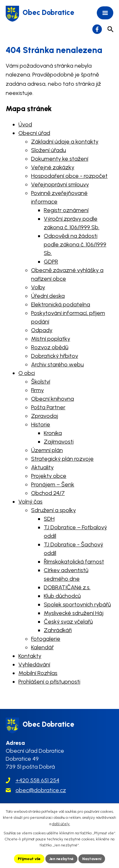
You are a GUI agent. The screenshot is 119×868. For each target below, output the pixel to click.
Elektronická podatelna (61, 304)
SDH (49, 519)
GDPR (51, 262)
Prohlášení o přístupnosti (49, 682)
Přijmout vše (29, 859)
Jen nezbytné (61, 859)
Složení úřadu (49, 150)
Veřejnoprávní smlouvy (60, 184)
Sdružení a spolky (53, 510)
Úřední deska (48, 296)
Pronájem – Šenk (53, 484)
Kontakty (30, 656)
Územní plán (47, 450)
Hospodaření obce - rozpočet (69, 176)
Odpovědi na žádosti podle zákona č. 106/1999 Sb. (75, 244)
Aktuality (42, 467)
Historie (41, 424)
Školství (41, 382)
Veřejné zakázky (53, 167)
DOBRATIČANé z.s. (67, 587)
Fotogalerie (46, 639)
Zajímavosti (59, 442)
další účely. (61, 824)
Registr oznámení (66, 210)
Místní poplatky (51, 339)
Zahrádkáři (58, 630)
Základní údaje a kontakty (65, 142)
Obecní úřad (34, 133)
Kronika (53, 433)
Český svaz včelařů (68, 622)
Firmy (37, 390)
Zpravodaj (45, 416)
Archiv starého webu (57, 364)
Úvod (25, 124)
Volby (38, 287)
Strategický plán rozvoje (62, 459)
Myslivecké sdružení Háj (74, 613)
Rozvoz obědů (50, 347)
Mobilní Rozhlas (38, 673)
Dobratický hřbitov (55, 356)
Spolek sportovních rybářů (77, 604)
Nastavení (92, 859)
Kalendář (42, 647)
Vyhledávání (34, 664)
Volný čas (30, 502)
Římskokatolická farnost (74, 562)
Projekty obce (49, 476)
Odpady (42, 330)
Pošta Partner (48, 407)
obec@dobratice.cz (41, 790)
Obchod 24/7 (48, 493)
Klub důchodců (62, 596)
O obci (27, 373)
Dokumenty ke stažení (60, 159)
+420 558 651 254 (37, 780)
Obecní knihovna (53, 399)
